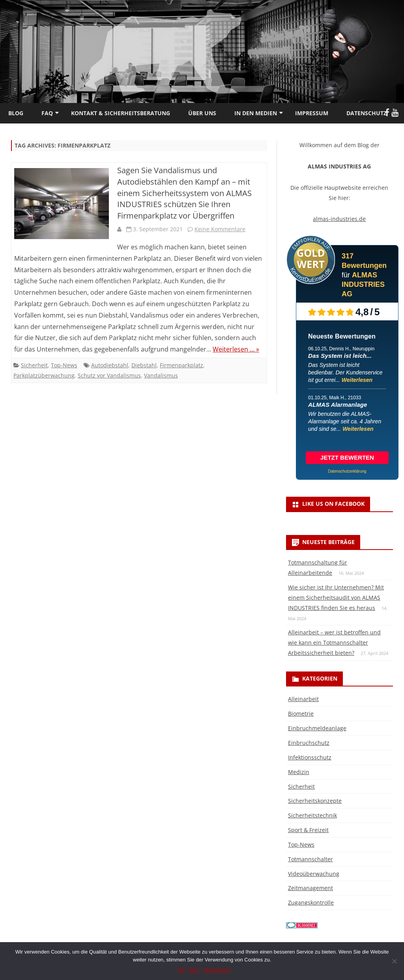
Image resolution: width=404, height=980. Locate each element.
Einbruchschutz (309, 743)
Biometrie (301, 713)
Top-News (64, 365)
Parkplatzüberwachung (44, 375)
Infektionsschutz (310, 757)
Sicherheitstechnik (312, 815)
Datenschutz (367, 113)
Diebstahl (144, 365)
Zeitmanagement (310, 888)
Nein (194, 970)
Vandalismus (161, 375)
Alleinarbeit (303, 699)
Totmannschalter (310, 859)
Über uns (202, 113)
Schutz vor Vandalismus (109, 375)
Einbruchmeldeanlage (317, 728)
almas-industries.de (339, 219)
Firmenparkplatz (181, 365)
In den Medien (256, 113)
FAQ (47, 113)
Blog (16, 113)
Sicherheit (34, 365)
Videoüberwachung (314, 874)
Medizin (299, 772)
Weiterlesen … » (236, 349)
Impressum (312, 113)
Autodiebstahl (110, 365)
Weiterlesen (357, 380)
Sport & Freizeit (308, 830)
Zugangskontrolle (311, 902)
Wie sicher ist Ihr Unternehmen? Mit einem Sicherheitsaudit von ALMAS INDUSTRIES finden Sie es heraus (336, 598)
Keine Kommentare (220, 229)
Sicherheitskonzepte (315, 801)
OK (181, 970)
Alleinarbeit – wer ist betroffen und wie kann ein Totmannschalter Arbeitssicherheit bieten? (334, 642)
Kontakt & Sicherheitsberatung (121, 113)
